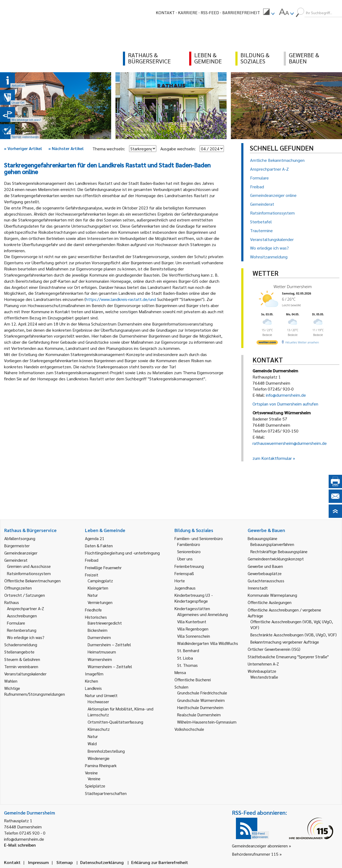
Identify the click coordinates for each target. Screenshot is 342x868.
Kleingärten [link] (98, 588)
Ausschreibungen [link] (22, 616)
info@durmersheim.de (286, 395)
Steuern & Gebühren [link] (22, 659)
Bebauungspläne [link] (263, 538)
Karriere (188, 12)
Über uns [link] (185, 559)
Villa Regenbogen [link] (193, 629)
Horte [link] (180, 581)
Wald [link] (92, 743)
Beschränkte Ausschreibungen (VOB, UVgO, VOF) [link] (294, 635)
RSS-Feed (210, 12)
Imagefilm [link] (94, 674)
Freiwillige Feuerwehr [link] (103, 567)
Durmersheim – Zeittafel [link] (109, 645)
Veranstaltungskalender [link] (25, 674)
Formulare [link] (16, 623)
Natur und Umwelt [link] (101, 695)
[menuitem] (269, 13)
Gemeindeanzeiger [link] (21, 553)
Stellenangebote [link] (19, 652)
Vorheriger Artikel (23, 148)
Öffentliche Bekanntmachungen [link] (32, 581)
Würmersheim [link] (100, 659)
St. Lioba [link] (185, 658)
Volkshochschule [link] (189, 729)
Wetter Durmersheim (293, 286)
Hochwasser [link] (98, 701)
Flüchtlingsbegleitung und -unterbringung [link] (122, 553)
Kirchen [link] (92, 681)
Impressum (38, 862)
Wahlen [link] (11, 681)
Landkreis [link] (93, 688)
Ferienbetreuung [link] (189, 566)
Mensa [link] (180, 672)
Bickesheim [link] (98, 630)
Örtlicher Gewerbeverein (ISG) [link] (274, 649)
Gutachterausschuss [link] (266, 581)
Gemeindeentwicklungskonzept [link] (276, 559)
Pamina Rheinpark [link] (101, 765)
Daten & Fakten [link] (99, 546)
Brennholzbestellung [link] (106, 751)
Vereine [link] (94, 779)
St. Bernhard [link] (188, 650)
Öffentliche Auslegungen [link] (270, 602)
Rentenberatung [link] (22, 630)
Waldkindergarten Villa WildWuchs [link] (208, 643)
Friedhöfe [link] (93, 610)
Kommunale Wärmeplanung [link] (272, 595)
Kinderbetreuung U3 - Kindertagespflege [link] (194, 598)
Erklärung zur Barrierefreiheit (160, 862)
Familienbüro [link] (189, 544)
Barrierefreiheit (241, 12)
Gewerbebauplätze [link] (265, 573)
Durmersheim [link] (99, 637)
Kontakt (165, 12)
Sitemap (65, 862)
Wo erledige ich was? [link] (26, 637)
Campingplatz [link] (100, 581)
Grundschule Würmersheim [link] (201, 700)
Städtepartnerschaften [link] (106, 793)
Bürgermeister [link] (17, 546)
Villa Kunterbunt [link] (192, 622)
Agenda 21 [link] (95, 538)
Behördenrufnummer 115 (255, 854)
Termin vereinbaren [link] (21, 666)
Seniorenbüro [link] (189, 551)
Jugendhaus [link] (185, 588)
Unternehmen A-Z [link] (263, 664)
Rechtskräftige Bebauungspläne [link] (279, 551)
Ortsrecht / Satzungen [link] (25, 595)
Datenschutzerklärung (102, 862)
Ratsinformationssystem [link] (29, 573)
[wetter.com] (267, 343)
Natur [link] (93, 595)
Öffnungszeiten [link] (18, 588)
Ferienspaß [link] (184, 573)
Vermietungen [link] (100, 602)
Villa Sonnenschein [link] (194, 636)
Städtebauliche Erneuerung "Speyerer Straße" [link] (288, 657)
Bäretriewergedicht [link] (105, 623)
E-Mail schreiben (20, 845)
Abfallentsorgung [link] (20, 538)
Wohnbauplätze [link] (262, 671)
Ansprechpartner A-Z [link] (26, 608)
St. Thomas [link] (187, 665)
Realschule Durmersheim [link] (199, 715)
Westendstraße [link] (264, 677)
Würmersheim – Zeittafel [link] (110, 666)
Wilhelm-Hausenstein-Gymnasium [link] (207, 722)
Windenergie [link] (99, 758)
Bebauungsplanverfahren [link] (272, 544)
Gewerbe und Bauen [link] (265, 566)
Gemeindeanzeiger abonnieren (260, 846)
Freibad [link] (92, 560)
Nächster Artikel (66, 148)
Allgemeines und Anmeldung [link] (203, 614)
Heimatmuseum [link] (102, 652)
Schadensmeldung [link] (21, 645)
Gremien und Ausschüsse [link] (29, 566)
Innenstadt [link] (258, 588)
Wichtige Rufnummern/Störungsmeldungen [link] (35, 691)
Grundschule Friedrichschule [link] (202, 693)
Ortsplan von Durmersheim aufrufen (285, 404)
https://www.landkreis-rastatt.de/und (121, 299)
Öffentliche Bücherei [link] (193, 680)
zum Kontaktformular (272, 458)
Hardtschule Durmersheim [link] (200, 707)
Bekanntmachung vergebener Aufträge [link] (285, 642)
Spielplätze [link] (95, 786)
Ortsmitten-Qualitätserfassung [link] (115, 722)
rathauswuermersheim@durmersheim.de (290, 443)
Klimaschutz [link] (99, 729)
